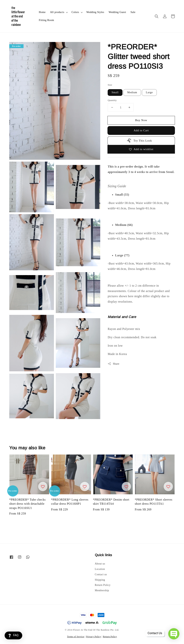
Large (149, 92)
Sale (133, 12)
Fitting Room (47, 20)
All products (57, 12)
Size (110, 85)
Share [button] (113, 364)
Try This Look (139, 141)
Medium (132, 92)
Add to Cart (141, 130)
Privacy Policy (94, 637)
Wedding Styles (95, 12)
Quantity (112, 100)
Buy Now (141, 120)
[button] (157, 16)
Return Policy (103, 585)
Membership (102, 590)
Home (42, 12)
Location (100, 569)
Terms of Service (76, 637)
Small (115, 92)
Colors (75, 12)
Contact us (101, 574)
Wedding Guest (117, 12)
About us (100, 564)
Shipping (100, 580)
